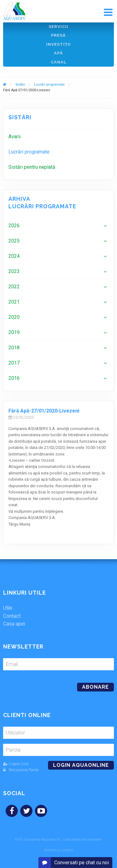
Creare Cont (16, 764)
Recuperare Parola (21, 770)
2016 (14, 378)
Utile (8, 608)
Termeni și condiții (59, 850)
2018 (14, 348)
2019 (14, 332)
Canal (59, 62)
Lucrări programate (49, 85)
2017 (14, 363)
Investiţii (58, 44)
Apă (58, 53)
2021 (14, 302)
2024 (14, 256)
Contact (12, 616)
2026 (14, 226)
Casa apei (14, 624)
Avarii (15, 137)
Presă (58, 35)
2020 (14, 317)
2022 (14, 287)
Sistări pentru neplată (32, 167)
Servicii (58, 27)
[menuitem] (58, 137)
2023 (14, 271)
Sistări (20, 85)
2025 (14, 241)
